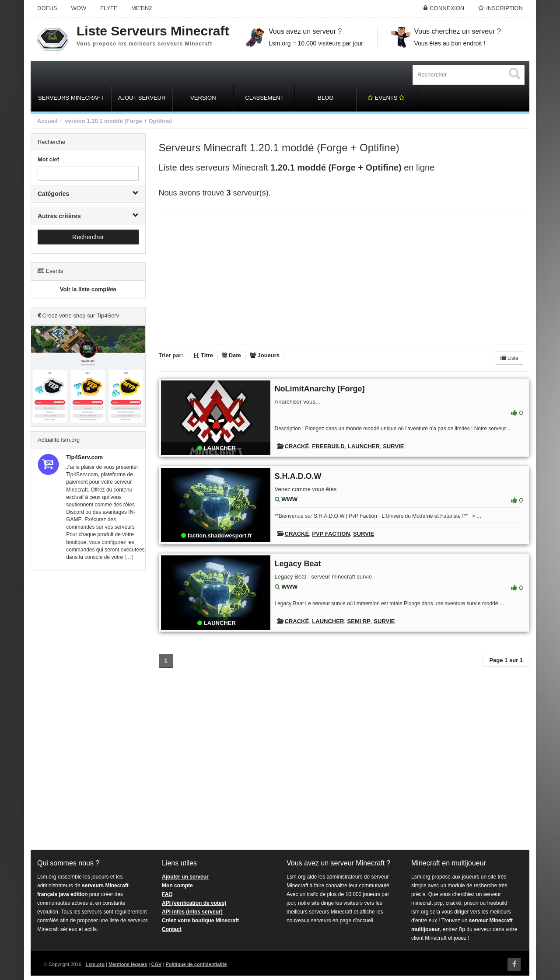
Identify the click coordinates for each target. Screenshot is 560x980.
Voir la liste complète (88, 289)
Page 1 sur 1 (506, 660)
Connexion (447, 8)
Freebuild (328, 446)
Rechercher (88, 237)
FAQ (167, 894)
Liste (509, 358)
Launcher (364, 446)
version (75, 121)
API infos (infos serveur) (192, 912)
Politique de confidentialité (196, 964)
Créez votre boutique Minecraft (200, 921)
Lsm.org (95, 964)
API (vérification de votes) (194, 903)
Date (231, 355)
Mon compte (177, 886)
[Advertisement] (88, 710)
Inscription (504, 8)
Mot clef (48, 159)
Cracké (297, 446)
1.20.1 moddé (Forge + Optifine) (129, 121)
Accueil (47, 121)
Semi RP (359, 621)
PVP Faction (331, 534)
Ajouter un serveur (185, 877)
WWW (289, 499)
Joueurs (265, 355)
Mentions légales (128, 964)
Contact (172, 929)
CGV (157, 964)
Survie (393, 446)
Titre (203, 355)
